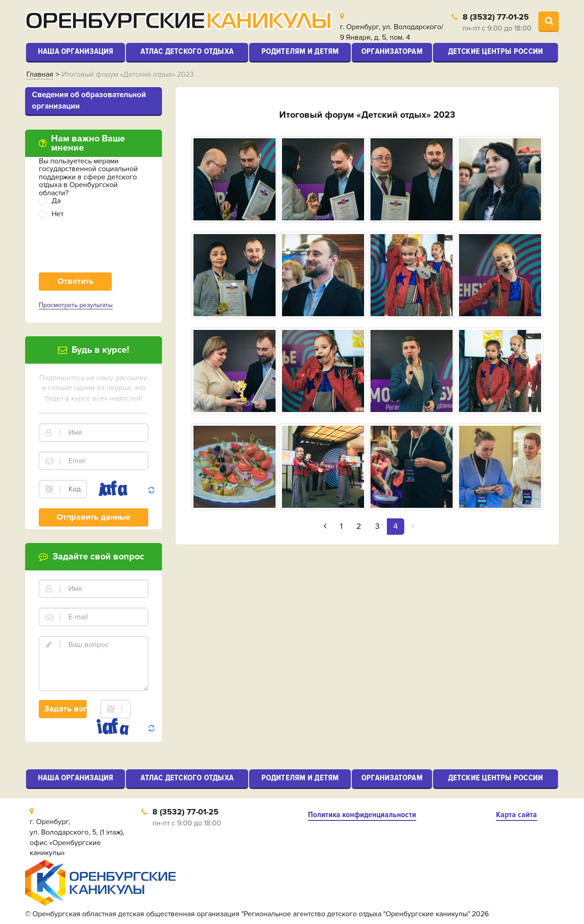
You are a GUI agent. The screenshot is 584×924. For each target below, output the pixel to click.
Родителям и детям (300, 51)
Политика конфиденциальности (362, 815)
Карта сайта (516, 815)
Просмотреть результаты (76, 305)
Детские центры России (496, 51)
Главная (40, 74)
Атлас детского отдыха (187, 51)
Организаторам (392, 51)
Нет (57, 214)
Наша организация (76, 51)
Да (56, 201)
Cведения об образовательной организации (89, 100)
